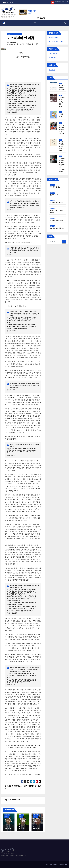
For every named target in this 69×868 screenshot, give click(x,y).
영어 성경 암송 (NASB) (56, 41)
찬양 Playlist (54, 195)
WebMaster (13, 42)
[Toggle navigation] (35, 23)
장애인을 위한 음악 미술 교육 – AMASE (62, 130)
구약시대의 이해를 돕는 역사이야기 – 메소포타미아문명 (62, 165)
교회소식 (52, 70)
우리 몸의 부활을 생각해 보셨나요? (61, 146)
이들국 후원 (53, 57)
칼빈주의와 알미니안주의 (62, 88)
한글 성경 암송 (54, 38)
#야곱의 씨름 (34, 44)
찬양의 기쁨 (53, 185)
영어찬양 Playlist (55, 187)
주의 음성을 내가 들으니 (57, 228)
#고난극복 (22, 44)
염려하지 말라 (37, 820)
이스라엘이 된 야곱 (21, 38)
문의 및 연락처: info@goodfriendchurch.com (56, 864)
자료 (61, 83)
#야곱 (28, 44)
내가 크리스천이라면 (23, 821)
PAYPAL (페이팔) (54, 54)
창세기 (20, 34)
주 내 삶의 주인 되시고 (57, 203)
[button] (65, 23)
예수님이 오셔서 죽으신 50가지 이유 (62, 102)
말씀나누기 (10, 34)
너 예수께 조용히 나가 (56, 220)
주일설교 (15, 34)
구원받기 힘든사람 (8, 820)
